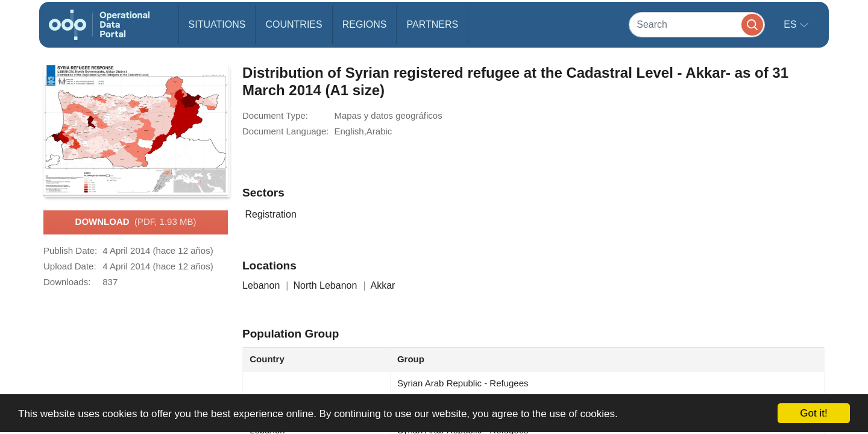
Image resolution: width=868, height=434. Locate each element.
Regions (365, 24)
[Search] (697, 24)
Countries (294, 24)
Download (136, 222)
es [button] (791, 24)
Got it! (813, 413)
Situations (217, 24)
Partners (432, 24)
